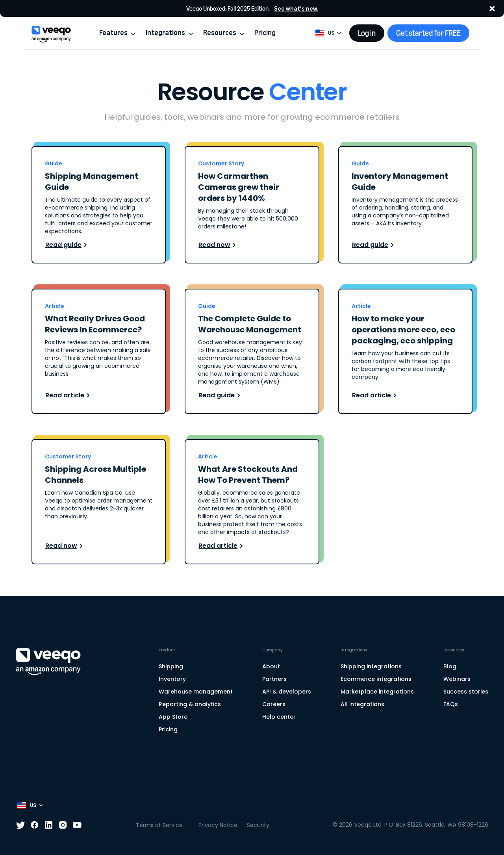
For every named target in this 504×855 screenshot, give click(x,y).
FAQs (451, 704)
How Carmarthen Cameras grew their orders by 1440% (239, 187)
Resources (224, 33)
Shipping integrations (371, 666)
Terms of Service (159, 825)
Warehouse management (196, 692)
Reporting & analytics (190, 704)
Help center (279, 717)
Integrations (170, 33)
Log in (367, 33)
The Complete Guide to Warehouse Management (250, 324)
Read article (69, 395)
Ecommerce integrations (376, 679)
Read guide (67, 245)
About (271, 666)
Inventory (172, 679)
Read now (218, 245)
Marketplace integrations (377, 692)
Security (258, 825)
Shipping (171, 666)
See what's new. (296, 8)
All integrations (362, 704)
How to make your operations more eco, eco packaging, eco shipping (403, 330)
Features (118, 33)
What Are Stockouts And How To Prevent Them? (248, 475)
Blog (450, 666)
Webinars (457, 679)
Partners (274, 679)
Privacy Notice (218, 825)
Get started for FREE (428, 33)
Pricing (265, 33)
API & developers (287, 692)
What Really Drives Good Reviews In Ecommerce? (95, 324)
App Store (173, 717)
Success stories (466, 692)
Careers (274, 704)
